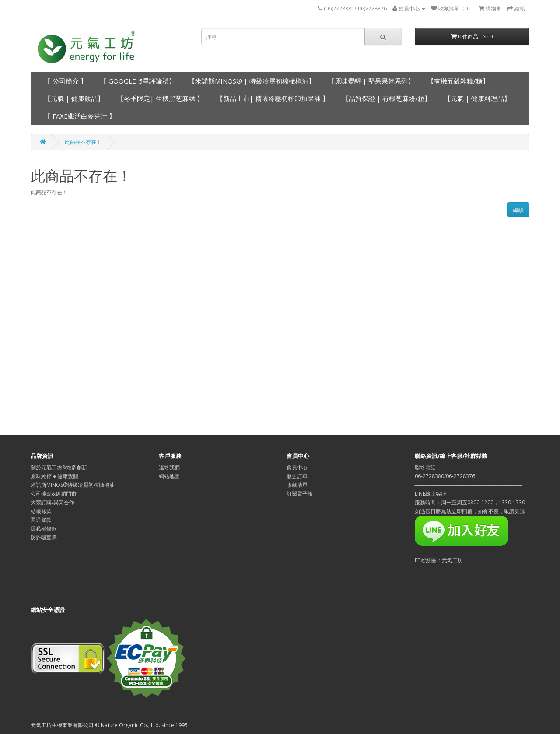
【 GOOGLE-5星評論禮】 (138, 81)
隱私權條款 (44, 529)
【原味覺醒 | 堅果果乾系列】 (371, 81)
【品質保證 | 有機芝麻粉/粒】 (387, 98)
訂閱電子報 (300, 494)
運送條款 (41, 520)
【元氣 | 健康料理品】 (477, 98)
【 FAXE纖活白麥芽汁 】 (80, 116)
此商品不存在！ (83, 142)
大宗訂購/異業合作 (52, 502)
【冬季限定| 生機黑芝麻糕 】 (160, 98)
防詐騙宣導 (44, 537)
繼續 (518, 210)
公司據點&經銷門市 (54, 494)
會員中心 (297, 467)
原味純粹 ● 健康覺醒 (54, 476)
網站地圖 (169, 476)
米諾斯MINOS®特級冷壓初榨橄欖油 (73, 485)
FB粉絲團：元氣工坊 (439, 560)
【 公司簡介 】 (66, 81)
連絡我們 (169, 467)
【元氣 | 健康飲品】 (74, 98)
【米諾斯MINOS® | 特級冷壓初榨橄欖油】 (252, 81)
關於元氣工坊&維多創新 (59, 467)
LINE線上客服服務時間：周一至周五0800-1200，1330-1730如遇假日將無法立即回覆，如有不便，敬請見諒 (470, 502)
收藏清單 (297, 485)
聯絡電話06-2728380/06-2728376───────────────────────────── (469, 476)
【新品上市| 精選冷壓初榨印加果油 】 (273, 98)
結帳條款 (41, 511)
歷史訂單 (297, 476)
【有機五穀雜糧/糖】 (458, 81)
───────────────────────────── (469, 551)
